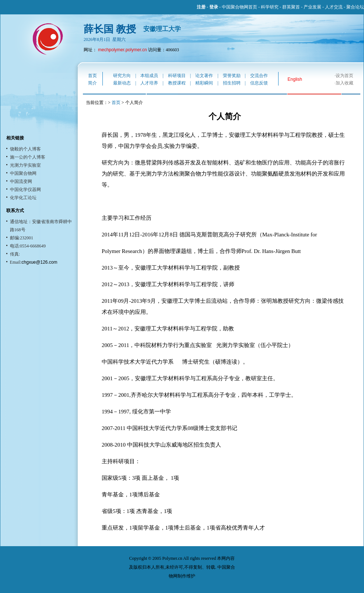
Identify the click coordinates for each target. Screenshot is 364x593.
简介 (92, 83)
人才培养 (149, 83)
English (295, 79)
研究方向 (122, 76)
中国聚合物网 (23, 173)
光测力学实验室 (25, 165)
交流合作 (259, 76)
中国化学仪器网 (25, 190)
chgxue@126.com (40, 262)
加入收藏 (344, 83)
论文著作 (204, 76)
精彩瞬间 (204, 83)
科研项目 (177, 76)
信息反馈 (259, 83)
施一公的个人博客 (28, 157)
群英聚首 (291, 7)
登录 (214, 7)
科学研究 (270, 7)
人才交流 (334, 7)
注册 (201, 7)
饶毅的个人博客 (25, 149)
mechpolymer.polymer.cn (122, 50)
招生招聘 (232, 83)
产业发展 (312, 7)
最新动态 (122, 83)
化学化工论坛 (23, 198)
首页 (92, 76)
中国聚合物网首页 (239, 7)
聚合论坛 (355, 7)
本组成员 (149, 76)
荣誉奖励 (232, 76)
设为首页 (344, 76)
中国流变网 (21, 181)
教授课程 (177, 83)
